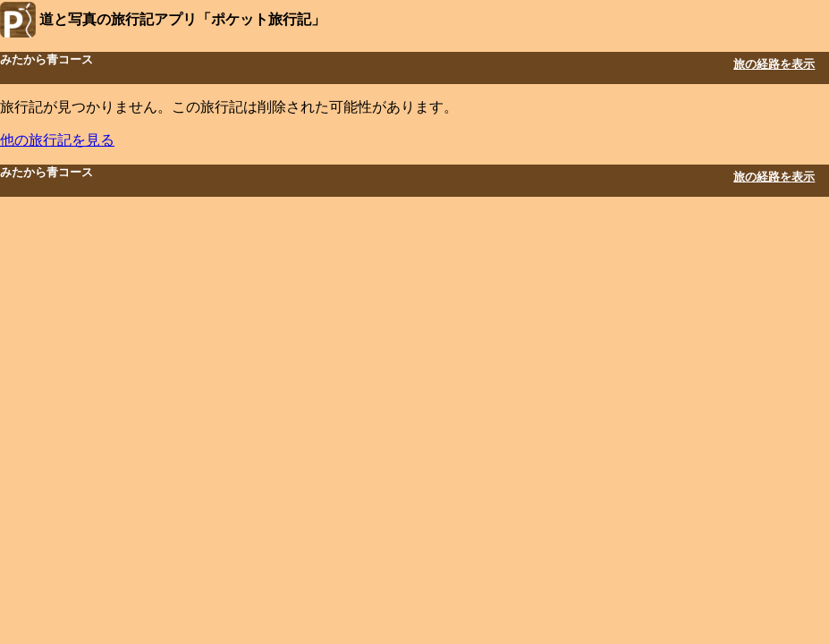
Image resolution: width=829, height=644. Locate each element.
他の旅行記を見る (57, 140)
